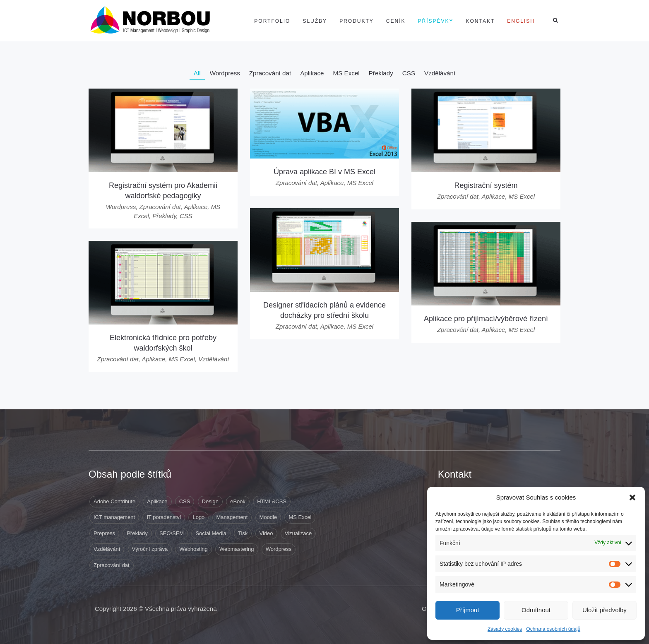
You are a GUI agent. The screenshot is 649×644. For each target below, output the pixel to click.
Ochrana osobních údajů (553, 629)
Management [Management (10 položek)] (232, 517)
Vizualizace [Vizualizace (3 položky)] (298, 533)
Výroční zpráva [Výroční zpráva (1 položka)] (150, 549)
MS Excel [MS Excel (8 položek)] (300, 517)
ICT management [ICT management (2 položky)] (114, 517)
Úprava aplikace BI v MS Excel (324, 172)
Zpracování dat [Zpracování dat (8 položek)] (112, 565)
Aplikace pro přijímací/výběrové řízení (486, 319)
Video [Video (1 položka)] (266, 533)
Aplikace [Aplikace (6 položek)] (157, 501)
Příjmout (468, 610)
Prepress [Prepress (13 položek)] (104, 533)
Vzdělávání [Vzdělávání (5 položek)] (107, 549)
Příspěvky (436, 21)
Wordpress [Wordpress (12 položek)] (279, 549)
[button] (632, 497)
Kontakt (481, 21)
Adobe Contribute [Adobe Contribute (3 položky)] (114, 501)
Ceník (396, 21)
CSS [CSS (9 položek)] (185, 501)
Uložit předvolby (605, 610)
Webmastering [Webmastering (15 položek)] (237, 549)
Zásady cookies (505, 629)
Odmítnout (536, 610)
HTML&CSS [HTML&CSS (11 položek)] (272, 501)
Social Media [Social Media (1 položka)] (211, 533)
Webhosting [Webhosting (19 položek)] (193, 549)
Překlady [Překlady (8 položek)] (137, 533)
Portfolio (272, 21)
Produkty (357, 21)
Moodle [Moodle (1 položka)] (268, 517)
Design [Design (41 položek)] (210, 501)
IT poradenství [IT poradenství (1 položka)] (164, 517)
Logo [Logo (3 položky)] (198, 517)
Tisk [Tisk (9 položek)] (243, 533)
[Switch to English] (521, 21)
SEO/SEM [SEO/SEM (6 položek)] (172, 533)
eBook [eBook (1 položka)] (238, 501)
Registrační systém (486, 185)
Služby (315, 21)
